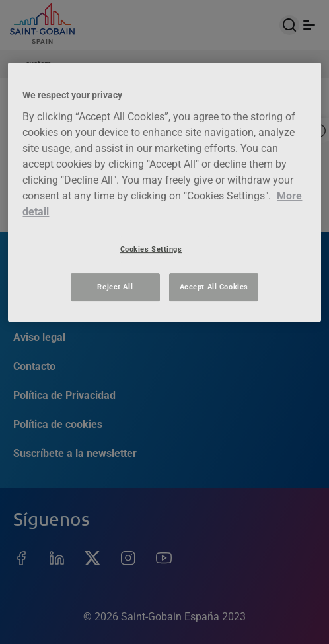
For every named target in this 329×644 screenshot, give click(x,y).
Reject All (115, 287)
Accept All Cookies (214, 287)
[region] (164, 192)
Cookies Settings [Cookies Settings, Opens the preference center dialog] (151, 249)
